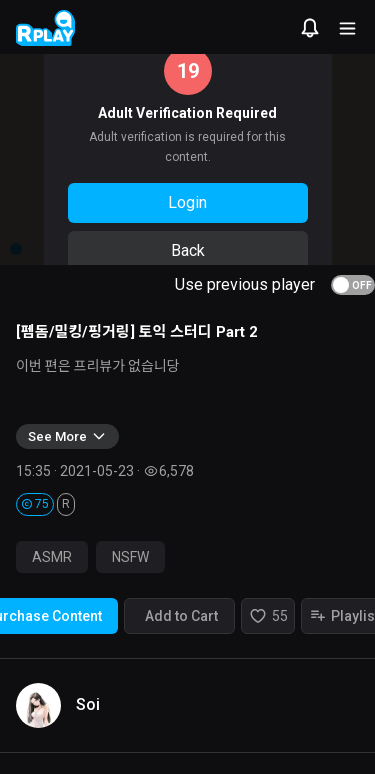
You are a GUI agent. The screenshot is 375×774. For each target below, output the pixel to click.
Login (187, 202)
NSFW (130, 557)
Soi (88, 704)
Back (188, 250)
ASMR (52, 557)
